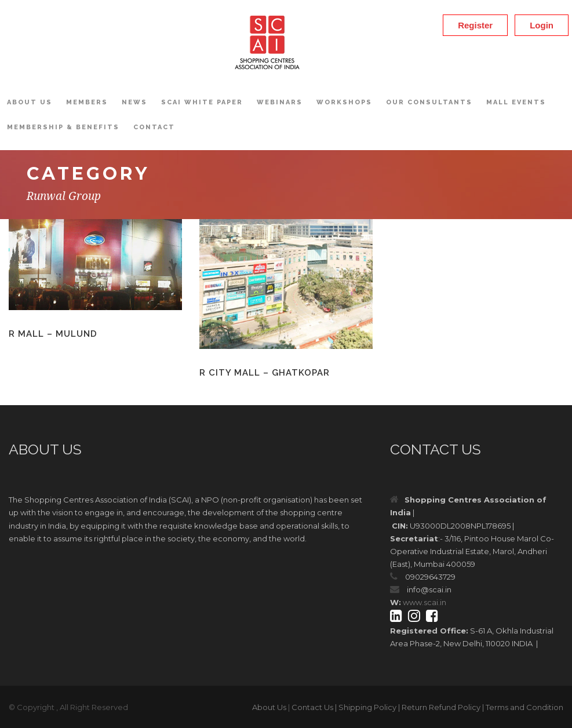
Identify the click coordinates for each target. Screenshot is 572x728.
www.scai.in (425, 602)
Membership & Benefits (63, 127)
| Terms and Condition (523, 707)
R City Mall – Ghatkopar (265, 373)
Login (542, 25)
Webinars (280, 102)
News (134, 102)
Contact (154, 127)
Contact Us (312, 707)
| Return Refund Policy (439, 707)
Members (87, 102)
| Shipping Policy (366, 707)
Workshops (344, 102)
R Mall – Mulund (53, 334)
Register (475, 25)
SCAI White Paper (202, 102)
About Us (30, 102)
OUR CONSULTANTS (429, 102)
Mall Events (516, 102)
